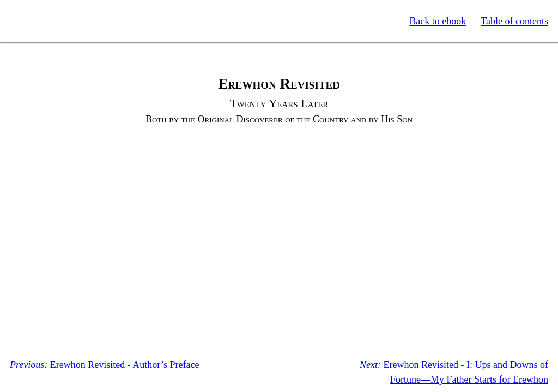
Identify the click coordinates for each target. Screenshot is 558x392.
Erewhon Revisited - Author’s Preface (104, 365)
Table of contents (514, 21)
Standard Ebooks (59, 21)
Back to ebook (438, 21)
